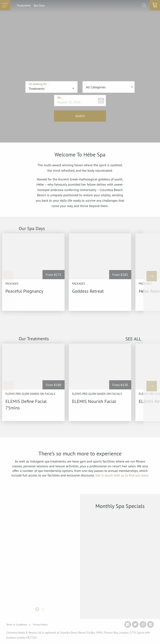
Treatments (24, 5)
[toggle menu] (5, 5)
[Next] (152, 276)
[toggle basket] (155, 5)
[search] (144, 6)
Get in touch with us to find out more (122, 475)
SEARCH (80, 116)
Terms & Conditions (17, 625)
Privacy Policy (40, 625)
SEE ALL (133, 339)
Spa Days (39, 5)
